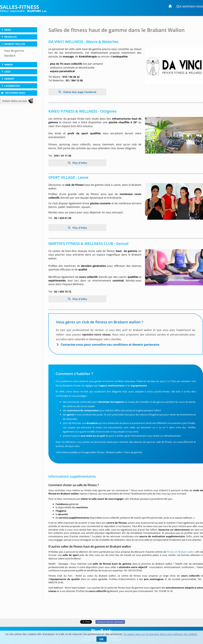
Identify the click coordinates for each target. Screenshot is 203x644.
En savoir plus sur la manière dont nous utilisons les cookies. (161, 634)
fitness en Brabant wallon (181, 552)
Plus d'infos (79, 163)
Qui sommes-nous (190, 6)
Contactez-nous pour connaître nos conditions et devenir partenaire (110, 345)
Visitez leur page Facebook (79, 92)
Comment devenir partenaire (110, 622)
